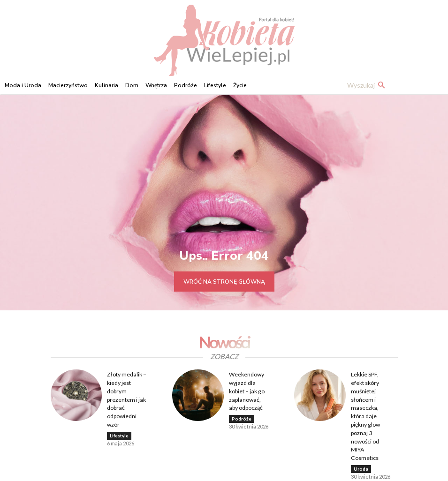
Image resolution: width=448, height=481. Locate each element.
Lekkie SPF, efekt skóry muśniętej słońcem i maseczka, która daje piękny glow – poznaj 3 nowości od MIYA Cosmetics (372, 405)
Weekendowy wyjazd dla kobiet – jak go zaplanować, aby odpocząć (249, 390)
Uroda (361, 448)
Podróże (242, 416)
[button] (368, 86)
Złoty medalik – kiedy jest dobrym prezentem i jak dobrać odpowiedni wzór (126, 398)
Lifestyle (119, 432)
